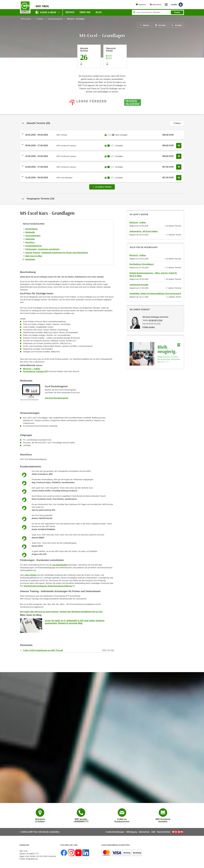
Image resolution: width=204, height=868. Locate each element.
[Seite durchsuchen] (158, 12)
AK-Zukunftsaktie (60, 565)
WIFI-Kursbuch (26, 19)
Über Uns (85, 12)
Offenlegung (132, 832)
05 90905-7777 (33, 854)
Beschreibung (31, 229)
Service (70, 12)
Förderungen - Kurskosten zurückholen (42, 249)
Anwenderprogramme (55, 19)
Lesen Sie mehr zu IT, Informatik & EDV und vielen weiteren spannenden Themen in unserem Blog (75, 622)
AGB (153, 832)
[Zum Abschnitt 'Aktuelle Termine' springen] (89, 56)
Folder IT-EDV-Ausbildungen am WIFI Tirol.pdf (43, 650)
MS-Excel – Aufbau (138, 222)
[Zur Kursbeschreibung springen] (115, 56)
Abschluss (30, 242)
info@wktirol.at (32, 859)
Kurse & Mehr (46, 12)
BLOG (99, 12)
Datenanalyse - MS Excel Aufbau (144, 231)
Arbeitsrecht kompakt (139, 285)
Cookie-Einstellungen (115, 832)
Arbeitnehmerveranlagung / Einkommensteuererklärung (48, 586)
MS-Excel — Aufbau (32, 369)
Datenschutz (144, 832)
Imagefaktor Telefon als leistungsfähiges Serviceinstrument (155, 294)
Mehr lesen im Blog (34, 256)
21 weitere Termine (103, 186)
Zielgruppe (30, 239)
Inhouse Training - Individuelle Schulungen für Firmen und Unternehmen (57, 253)
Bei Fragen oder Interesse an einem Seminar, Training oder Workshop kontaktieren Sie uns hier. (61, 612)
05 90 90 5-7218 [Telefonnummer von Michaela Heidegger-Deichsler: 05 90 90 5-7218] (156, 320)
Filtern (177, 123)
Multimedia (30, 232)
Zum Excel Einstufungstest (56, 398)
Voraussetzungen (33, 236)
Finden (177, 12)
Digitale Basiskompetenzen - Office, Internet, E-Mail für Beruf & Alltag (153, 274)
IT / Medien (39, 19)
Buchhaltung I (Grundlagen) (142, 264)
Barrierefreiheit (164, 832)
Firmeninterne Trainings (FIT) (36, 371)
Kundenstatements (34, 246)
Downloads (30, 259)
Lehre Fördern (31, 575)
